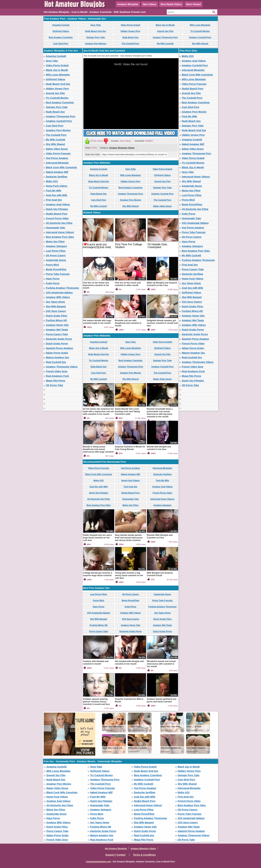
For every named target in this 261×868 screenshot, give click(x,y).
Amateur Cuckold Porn (200, 37)
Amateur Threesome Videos (62, 367)
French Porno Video (57, 218)
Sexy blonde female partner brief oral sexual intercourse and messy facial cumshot (129, 538)
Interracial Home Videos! (60, 232)
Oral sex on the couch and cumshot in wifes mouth (128, 284)
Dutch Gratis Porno (57, 344)
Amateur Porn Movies (95, 44)
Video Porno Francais (58, 153)
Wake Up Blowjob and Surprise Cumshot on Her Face (162, 284)
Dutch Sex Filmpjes (57, 209)
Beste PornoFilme (56, 269)
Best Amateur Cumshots (61, 37)
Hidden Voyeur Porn (130, 31)
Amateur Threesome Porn (165, 37)
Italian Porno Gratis (57, 353)
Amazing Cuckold (61, 25)
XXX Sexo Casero (56, 311)
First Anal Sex (54, 200)
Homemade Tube (56, 228)
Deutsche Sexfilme (57, 177)
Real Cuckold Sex (56, 362)
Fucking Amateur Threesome (62, 288)
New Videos (149, 4)
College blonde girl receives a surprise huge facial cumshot (98, 574)
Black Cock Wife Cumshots (62, 167)
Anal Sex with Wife (57, 195)
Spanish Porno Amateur (60, 348)
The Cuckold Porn (130, 44)
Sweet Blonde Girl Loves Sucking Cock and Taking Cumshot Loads (127, 412)
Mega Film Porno (56, 381)
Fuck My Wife (54, 191)
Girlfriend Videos (61, 31)
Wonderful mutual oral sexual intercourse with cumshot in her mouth (161, 664)
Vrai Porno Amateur (57, 158)
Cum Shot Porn (61, 44)
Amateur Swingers (57, 246)
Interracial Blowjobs (57, 163)
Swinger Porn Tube (96, 37)
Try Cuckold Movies (200, 31)
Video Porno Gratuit (130, 25)
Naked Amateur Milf (57, 172)
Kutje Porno (53, 283)
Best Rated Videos (171, 4)
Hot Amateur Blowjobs (116, 849)
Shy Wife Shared (200, 44)
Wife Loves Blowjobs (200, 25)
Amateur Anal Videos (58, 204)
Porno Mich (53, 265)
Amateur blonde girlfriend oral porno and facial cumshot (162, 700)
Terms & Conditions (144, 855)
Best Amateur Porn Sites (60, 237)
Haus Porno (53, 279)
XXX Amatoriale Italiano (59, 293)
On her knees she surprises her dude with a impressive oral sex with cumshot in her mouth (99, 412)
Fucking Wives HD (56, 320)
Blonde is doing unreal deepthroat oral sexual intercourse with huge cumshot (98, 449)
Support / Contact (115, 855)
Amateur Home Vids (57, 325)
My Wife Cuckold (165, 44)
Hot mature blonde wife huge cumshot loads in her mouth (97, 322)
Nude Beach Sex (130, 37)
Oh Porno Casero (56, 255)
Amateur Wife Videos (58, 297)
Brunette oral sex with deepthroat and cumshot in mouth (128, 323)
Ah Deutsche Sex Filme (59, 223)
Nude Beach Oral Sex (95, 31)
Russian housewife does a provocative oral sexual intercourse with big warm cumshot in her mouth (160, 413)
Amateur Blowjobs (128, 4)
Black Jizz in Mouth (165, 25)
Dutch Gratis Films (57, 316)
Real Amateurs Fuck (57, 376)
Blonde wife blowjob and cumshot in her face (159, 448)
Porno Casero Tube (57, 334)
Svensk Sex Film (165, 31)
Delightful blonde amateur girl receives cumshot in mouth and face (162, 323)
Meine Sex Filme (55, 242)
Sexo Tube (96, 25)
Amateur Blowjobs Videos (122, 148)
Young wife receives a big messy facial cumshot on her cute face (129, 575)
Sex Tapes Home (56, 302)
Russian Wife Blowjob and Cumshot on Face (160, 536)
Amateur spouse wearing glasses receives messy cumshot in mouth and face (96, 702)
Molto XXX (52, 181)
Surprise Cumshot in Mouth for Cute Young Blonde (130, 448)
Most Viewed (193, 4)
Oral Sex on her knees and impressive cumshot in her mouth (96, 285)
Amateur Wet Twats (57, 330)
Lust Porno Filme (56, 251)
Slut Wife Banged (56, 306)
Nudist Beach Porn (57, 214)
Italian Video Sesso (57, 149)
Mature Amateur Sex (58, 357)
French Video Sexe (57, 371)
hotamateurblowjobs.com (98, 862)
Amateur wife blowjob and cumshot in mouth (96, 663)
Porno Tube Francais (58, 274)
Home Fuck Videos (57, 186)
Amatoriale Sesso (56, 260)
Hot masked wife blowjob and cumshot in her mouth (129, 663)
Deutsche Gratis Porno (59, 339)
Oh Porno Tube (55, 385)
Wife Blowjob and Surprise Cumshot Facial (160, 574)
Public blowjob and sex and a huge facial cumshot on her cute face (97, 538)
